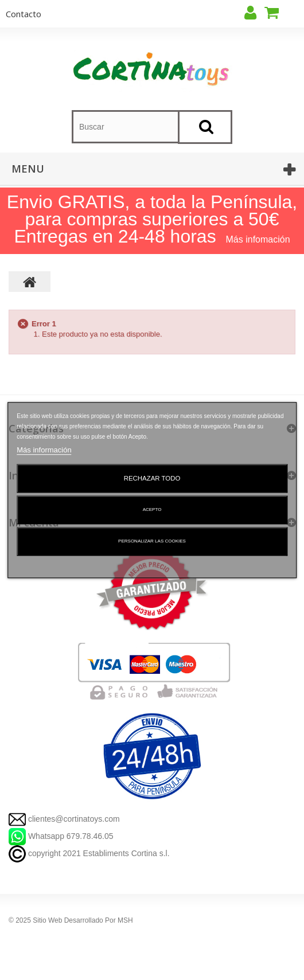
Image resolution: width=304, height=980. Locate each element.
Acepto (152, 509)
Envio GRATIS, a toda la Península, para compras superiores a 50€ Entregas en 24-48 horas (152, 219)
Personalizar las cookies (152, 541)
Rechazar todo (152, 478)
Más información (44, 450)
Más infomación (258, 239)
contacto (24, 14)
